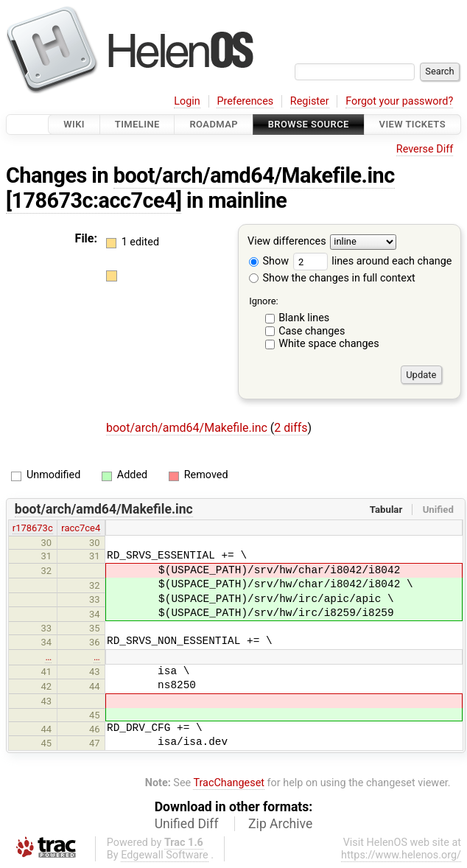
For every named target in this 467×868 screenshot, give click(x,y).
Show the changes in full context (332, 278)
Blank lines (304, 318)
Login (187, 101)
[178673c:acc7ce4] (94, 200)
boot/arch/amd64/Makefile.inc (254, 175)
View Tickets (412, 124)
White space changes (329, 344)
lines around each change (373, 261)
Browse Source (309, 124)
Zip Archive (280, 824)
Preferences (245, 101)
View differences (287, 242)
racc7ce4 (81, 528)
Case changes (312, 331)
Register (310, 101)
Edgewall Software (165, 855)
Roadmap (214, 124)
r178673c (33, 528)
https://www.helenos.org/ (401, 855)
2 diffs (291, 428)
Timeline (137, 124)
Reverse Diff (425, 149)
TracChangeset (229, 783)
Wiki (74, 124)
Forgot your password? (399, 101)
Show (269, 261)
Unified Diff (187, 824)
